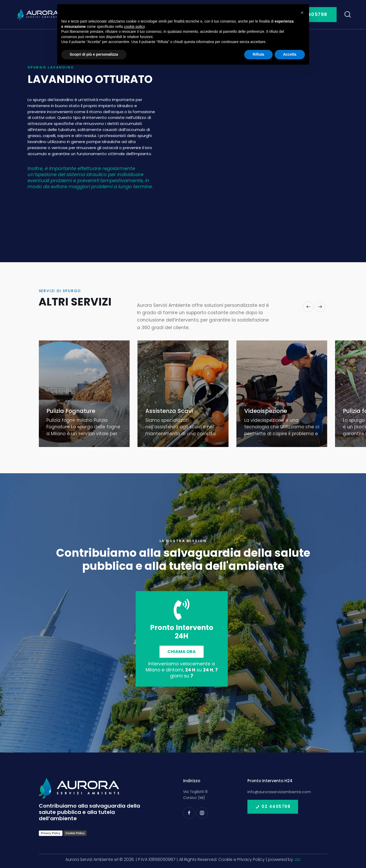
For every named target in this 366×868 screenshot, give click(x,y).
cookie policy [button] (134, 27)
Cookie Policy (75, 833)
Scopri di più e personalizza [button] (94, 54)
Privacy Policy (51, 833)
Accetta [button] (290, 54)
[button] (308, 307)
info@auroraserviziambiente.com (277, 792)
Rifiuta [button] (258, 54)
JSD (297, 859)
